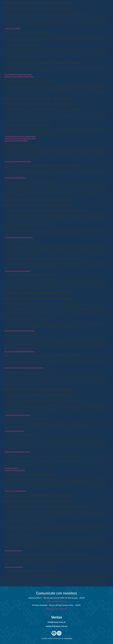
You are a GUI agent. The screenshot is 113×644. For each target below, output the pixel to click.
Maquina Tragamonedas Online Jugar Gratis (20, 139)
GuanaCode (68, 638)
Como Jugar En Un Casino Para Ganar (18, 74)
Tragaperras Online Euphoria (15, 470)
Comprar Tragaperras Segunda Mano (18, 161)
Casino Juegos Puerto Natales (15, 178)
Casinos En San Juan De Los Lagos (17, 452)
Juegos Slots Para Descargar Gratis (17, 415)
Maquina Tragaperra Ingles (14, 431)
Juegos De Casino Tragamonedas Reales (19, 77)
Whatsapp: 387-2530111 (56, 609)
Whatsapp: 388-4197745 (56, 601)
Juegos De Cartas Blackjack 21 (15, 491)
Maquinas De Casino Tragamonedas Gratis (20, 351)
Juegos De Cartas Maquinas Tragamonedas (20, 136)
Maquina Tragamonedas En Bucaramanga (20, 331)
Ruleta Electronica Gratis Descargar (17, 271)
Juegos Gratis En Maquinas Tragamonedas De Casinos (24, 368)
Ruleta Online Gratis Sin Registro (16, 141)
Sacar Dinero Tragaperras (14, 567)
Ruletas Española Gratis (13, 551)
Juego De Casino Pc (12, 468)
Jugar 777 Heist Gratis (12, 29)
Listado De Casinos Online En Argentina (19, 237)
